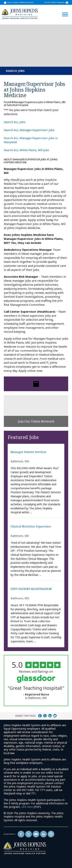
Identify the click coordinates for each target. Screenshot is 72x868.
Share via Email (55, 716)
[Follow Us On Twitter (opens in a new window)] (29, 834)
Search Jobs (15, 71)
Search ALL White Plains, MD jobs (26, 150)
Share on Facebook (40, 716)
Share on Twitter (45, 716)
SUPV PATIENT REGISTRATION (31, 589)
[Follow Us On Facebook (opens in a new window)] (21, 834)
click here (27, 807)
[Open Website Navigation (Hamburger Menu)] (64, 10)
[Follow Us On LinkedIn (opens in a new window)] (43, 834)
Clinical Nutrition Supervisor (31, 526)
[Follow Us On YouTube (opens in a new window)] (36, 834)
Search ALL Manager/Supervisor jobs (29, 130)
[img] (20, 14)
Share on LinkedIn (50, 716)
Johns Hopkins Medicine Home (20, 2)
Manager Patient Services (28, 452)
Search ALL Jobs (15, 122)
